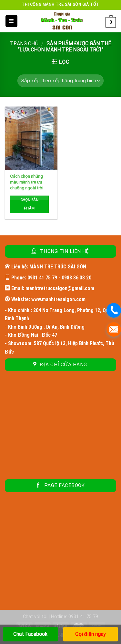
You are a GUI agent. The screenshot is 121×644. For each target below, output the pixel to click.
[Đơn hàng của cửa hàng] (60, 81)
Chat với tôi (35, 617)
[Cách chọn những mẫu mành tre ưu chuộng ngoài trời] (31, 138)
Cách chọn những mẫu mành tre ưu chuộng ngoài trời (27, 182)
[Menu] (12, 21)
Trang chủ (24, 44)
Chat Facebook (30, 634)
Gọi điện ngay (90, 634)
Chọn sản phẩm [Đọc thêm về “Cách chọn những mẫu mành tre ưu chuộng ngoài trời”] (29, 204)
